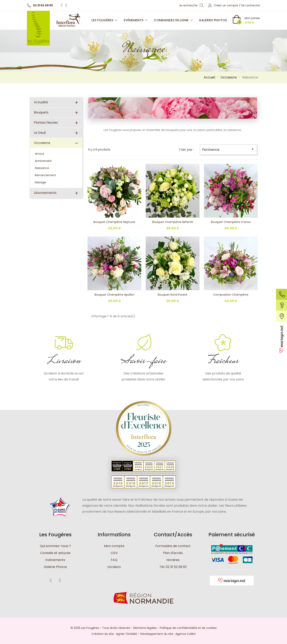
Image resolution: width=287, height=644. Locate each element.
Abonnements (45, 193)
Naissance (42, 168)
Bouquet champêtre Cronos (231, 222)
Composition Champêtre (231, 295)
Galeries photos (213, 20)
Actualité (41, 102)
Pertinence (229, 149)
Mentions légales (145, 628)
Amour (40, 154)
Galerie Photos (55, 567)
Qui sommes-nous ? (55, 546)
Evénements (136, 20)
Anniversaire (43, 161)
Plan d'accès (173, 553)
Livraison (114, 567)
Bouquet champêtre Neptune (114, 222)
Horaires (173, 560)
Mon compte (114, 546)
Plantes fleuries (46, 123)
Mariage (40, 182)
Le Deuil (40, 133)
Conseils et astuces (55, 553)
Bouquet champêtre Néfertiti (173, 222)
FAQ (114, 560)
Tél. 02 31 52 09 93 (173, 567)
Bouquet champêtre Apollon (114, 295)
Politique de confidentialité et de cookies (188, 628)
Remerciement (45, 175)
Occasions (42, 143)
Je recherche (191, 5)
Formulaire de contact (173, 546)
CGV (114, 553)
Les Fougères (105, 20)
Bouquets (41, 112)
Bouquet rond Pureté (173, 295)
